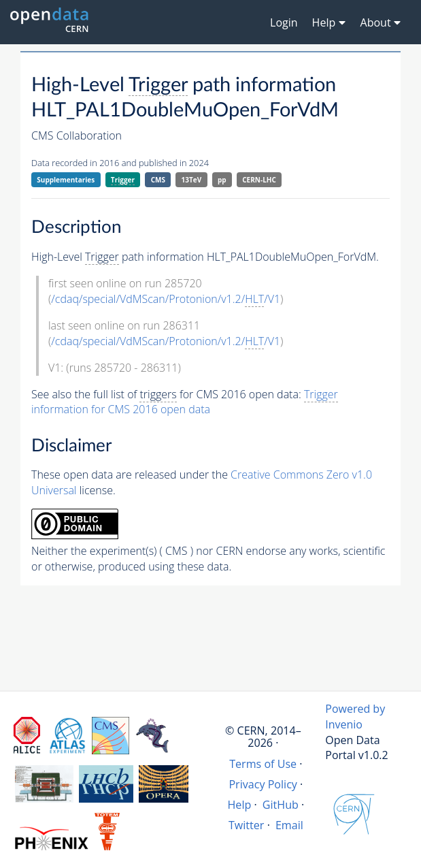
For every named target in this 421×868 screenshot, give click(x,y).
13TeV (192, 180)
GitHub (281, 805)
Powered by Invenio (355, 717)
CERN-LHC (259, 180)
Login (284, 22)
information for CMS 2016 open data (185, 402)
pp (222, 180)
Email (289, 825)
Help (240, 805)
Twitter (247, 825)
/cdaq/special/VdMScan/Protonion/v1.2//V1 (166, 299)
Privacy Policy (263, 784)
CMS (158, 180)
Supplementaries (66, 180)
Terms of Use (263, 764)
